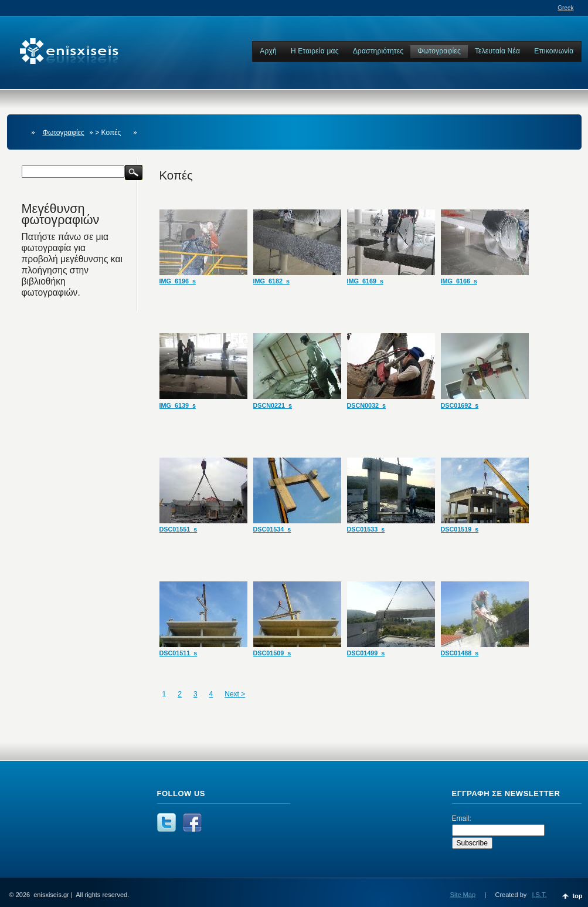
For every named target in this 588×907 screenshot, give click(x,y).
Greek (565, 8)
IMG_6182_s (271, 281)
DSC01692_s (460, 405)
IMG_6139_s (178, 405)
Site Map (463, 895)
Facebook (192, 823)
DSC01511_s (179, 653)
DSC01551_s (179, 529)
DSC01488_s (460, 653)
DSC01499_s (366, 653)
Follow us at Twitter (166, 823)
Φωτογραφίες (64, 133)
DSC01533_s (366, 529)
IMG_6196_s (178, 281)
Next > (235, 694)
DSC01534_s (272, 529)
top (577, 896)
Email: (462, 818)
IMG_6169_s (365, 281)
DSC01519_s (460, 529)
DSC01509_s (272, 653)
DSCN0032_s (367, 405)
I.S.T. (539, 895)
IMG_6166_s (459, 281)
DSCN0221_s (273, 405)
